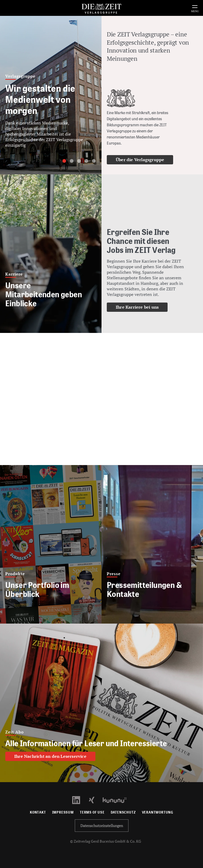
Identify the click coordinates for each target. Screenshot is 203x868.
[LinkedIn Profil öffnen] (79, 800)
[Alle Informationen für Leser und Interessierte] (101, 703)
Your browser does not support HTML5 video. (101, 399)
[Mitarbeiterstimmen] (51, 254)
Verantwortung (158, 812)
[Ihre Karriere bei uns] (146, 262)
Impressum (63, 812)
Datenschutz (123, 812)
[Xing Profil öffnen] (95, 800)
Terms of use (92, 812)
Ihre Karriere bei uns (137, 307)
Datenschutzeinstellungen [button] (102, 826)
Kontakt (38, 812)
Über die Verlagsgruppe (140, 160)
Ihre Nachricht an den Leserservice (50, 756)
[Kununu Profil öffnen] (117, 800)
